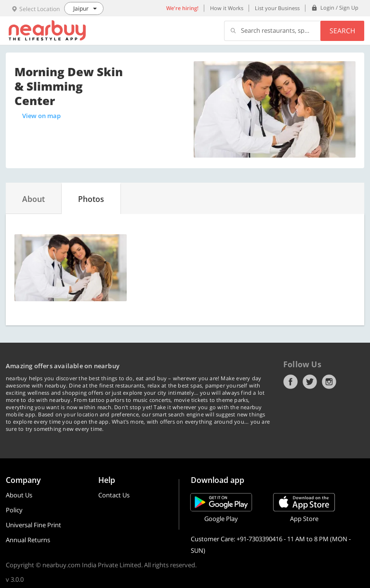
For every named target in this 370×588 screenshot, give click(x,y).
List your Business (277, 8)
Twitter (310, 382)
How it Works (227, 8)
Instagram (329, 382)
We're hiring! (182, 8)
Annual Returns (28, 540)
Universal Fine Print (33, 525)
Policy (14, 510)
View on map (41, 116)
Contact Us (114, 495)
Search (342, 31)
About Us (19, 495)
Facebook (291, 382)
